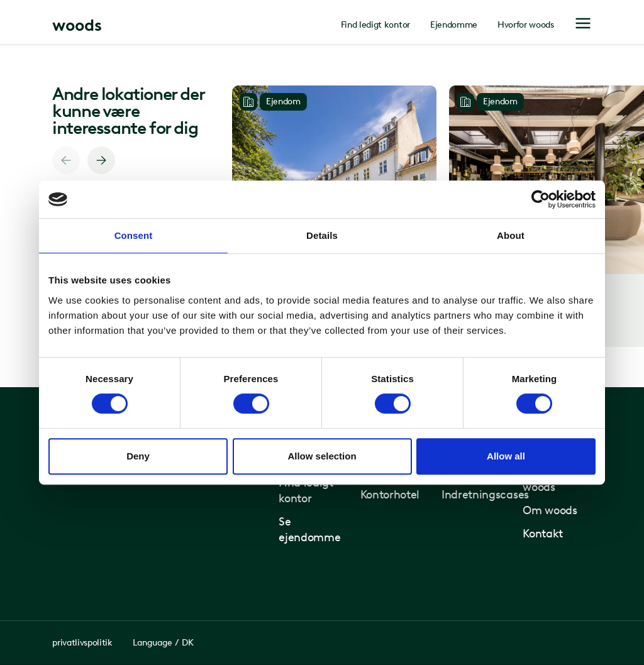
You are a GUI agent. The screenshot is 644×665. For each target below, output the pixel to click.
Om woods (550, 510)
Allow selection (322, 456)
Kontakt (543, 534)
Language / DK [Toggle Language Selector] (163, 643)
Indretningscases (485, 495)
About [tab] (511, 235)
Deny (138, 456)
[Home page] (77, 24)
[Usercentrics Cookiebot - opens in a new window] (541, 199)
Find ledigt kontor (375, 25)
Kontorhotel (390, 495)
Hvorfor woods (526, 25)
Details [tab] (322, 235)
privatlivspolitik (82, 643)
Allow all (506, 456)
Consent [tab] (134, 235)
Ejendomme (454, 25)
